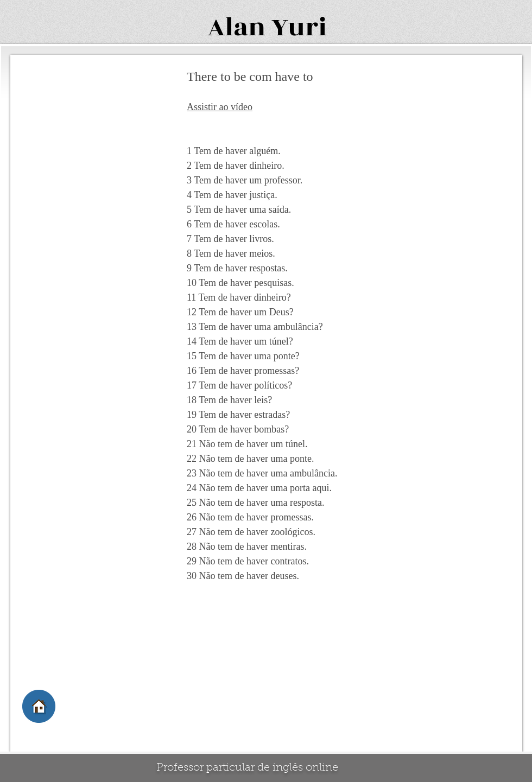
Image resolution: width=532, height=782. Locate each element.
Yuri (299, 27)
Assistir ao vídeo (220, 107)
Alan (236, 27)
